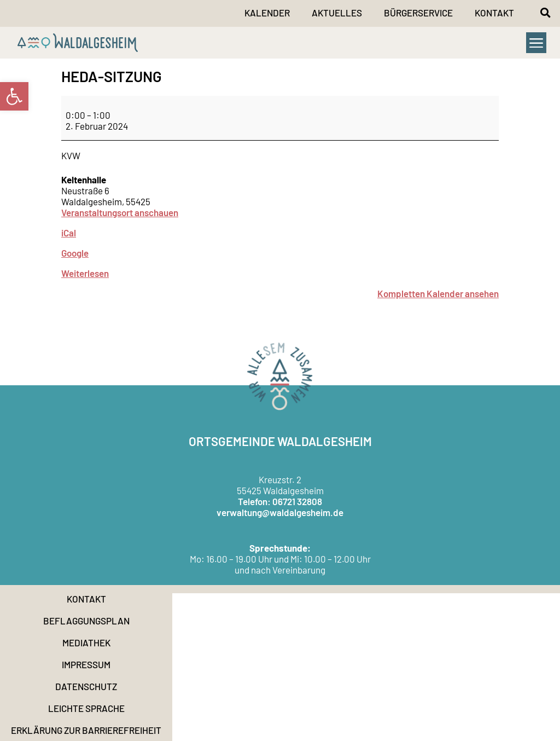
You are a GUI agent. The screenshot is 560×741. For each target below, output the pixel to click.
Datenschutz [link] (86, 686)
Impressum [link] (86, 664)
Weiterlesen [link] (85, 273)
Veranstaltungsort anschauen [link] (120, 212)
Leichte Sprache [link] (86, 708)
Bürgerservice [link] (418, 13)
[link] (14, 96)
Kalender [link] (267, 13)
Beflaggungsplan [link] (86, 621)
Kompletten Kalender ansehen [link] (438, 293)
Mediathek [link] (86, 642)
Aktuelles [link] (337, 13)
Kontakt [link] (494, 13)
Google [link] (75, 253)
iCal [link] (69, 233)
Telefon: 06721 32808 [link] (280, 501)
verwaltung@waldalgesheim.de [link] (280, 512)
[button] (545, 13)
